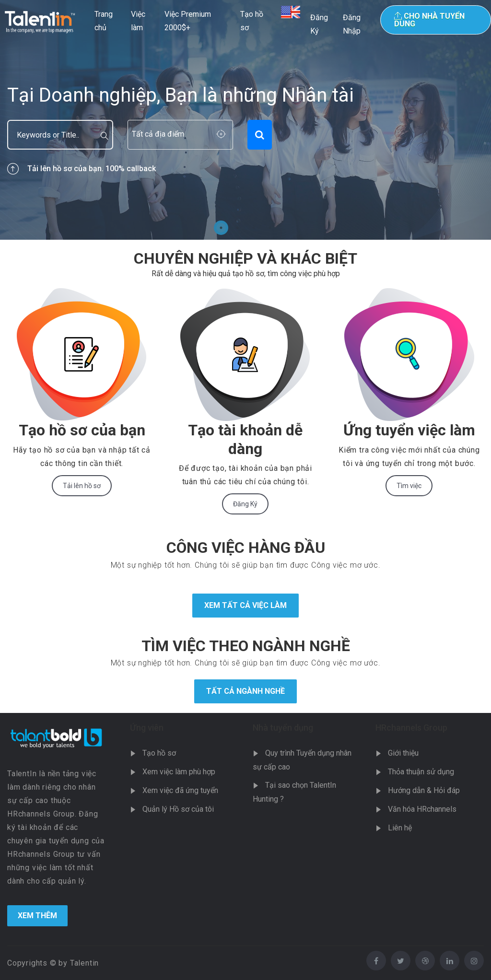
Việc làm (138, 21)
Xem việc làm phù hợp (179, 772)
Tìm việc (409, 486)
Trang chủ (104, 21)
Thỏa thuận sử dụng (421, 772)
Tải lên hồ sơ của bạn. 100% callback (82, 169)
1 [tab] (221, 228)
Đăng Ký (319, 24)
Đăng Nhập (352, 24)
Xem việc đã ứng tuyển (180, 790)
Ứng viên (147, 728)
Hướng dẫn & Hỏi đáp (424, 790)
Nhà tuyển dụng (283, 728)
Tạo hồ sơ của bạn (82, 430)
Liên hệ (400, 828)
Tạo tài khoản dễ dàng (245, 439)
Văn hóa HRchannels (422, 809)
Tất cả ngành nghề (245, 691)
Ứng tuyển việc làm (409, 430)
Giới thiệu (403, 753)
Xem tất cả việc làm (245, 605)
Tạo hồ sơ (252, 21)
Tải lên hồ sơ (82, 486)
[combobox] (181, 135)
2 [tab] (237, 228)
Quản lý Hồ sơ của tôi (178, 809)
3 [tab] (254, 228)
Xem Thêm (37, 916)
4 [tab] (270, 228)
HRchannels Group (411, 728)
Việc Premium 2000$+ (188, 21)
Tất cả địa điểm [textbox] (158, 134)
